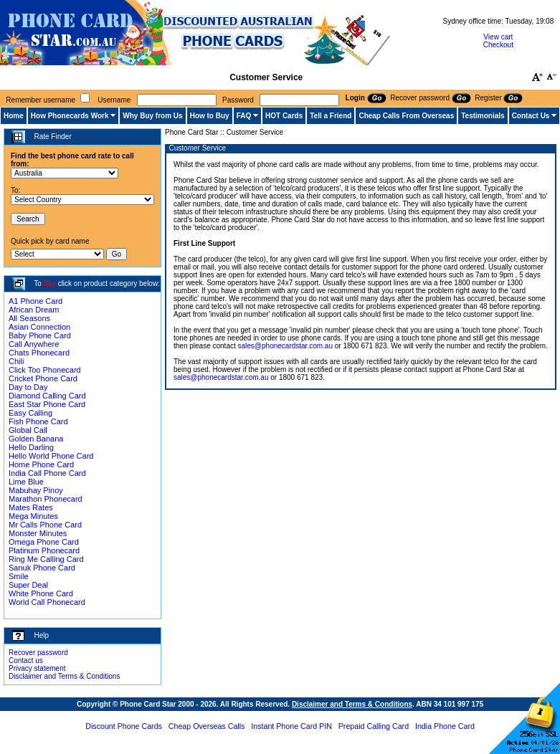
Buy (50, 283)
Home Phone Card (41, 464)
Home (14, 116)
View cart (498, 37)
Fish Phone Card (38, 421)
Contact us (26, 660)
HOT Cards (284, 116)
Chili (16, 361)
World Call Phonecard (47, 602)
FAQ (244, 116)
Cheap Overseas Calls (207, 726)
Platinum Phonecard (44, 550)
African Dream (34, 310)
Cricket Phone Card (43, 378)
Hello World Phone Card (51, 456)
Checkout (498, 45)
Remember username (41, 100)
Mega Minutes (33, 516)
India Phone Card (445, 726)
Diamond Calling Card (47, 396)
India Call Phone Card (47, 473)
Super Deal (28, 585)
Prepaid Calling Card (374, 726)
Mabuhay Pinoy (36, 490)
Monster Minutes (38, 533)
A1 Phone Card (35, 301)
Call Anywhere (34, 344)
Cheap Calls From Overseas (406, 116)
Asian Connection (39, 327)
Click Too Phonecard (45, 370)
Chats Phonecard (39, 353)
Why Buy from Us (152, 116)
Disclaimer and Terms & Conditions (64, 676)
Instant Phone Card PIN (291, 726)
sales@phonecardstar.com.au (285, 346)
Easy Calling (30, 413)
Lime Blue (26, 482)
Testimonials (483, 116)
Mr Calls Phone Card (45, 525)
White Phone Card (41, 593)
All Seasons (29, 318)
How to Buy (210, 116)
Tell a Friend (331, 116)
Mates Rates (31, 507)
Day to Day (28, 387)
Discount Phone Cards (124, 726)
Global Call (28, 430)
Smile (19, 576)
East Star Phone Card (47, 404)
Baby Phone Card (40, 335)
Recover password (38, 653)
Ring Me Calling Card (46, 559)
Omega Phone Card (44, 542)
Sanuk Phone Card (42, 568)
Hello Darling (31, 447)
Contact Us (531, 116)
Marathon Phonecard (46, 499)
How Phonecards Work (70, 116)
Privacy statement (37, 668)
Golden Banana (36, 439)
